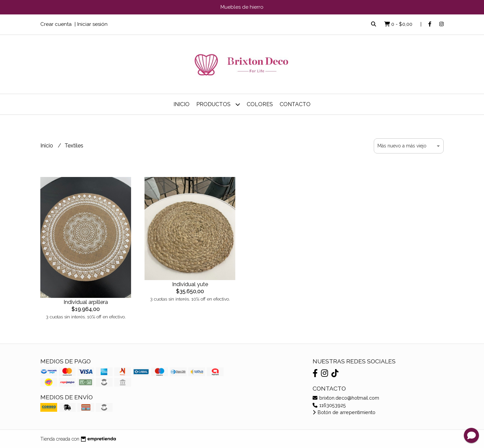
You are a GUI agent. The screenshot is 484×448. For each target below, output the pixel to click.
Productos (218, 104)
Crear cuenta (56, 24)
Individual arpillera (86, 302)
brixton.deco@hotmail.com (346, 398)
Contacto (295, 104)
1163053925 (329, 405)
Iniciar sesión (92, 24)
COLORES (260, 104)
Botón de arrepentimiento (344, 412)
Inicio (182, 104)
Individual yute (190, 284)
